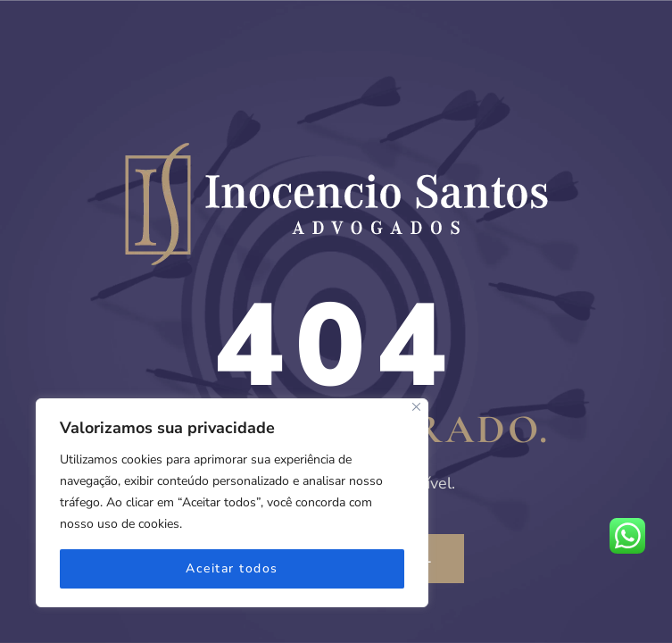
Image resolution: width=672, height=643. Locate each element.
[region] (232, 503)
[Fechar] (416, 407)
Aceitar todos (232, 568)
